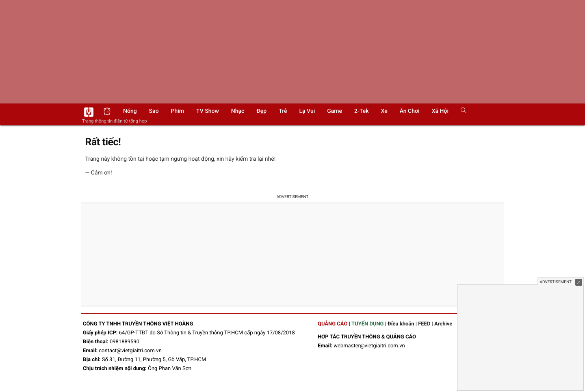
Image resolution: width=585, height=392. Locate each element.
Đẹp (261, 111)
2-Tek (361, 111)
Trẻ (283, 111)
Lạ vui (307, 111)
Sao (154, 111)
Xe (384, 111)
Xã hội (440, 111)
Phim (178, 111)
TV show (208, 111)
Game (335, 111)
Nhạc (238, 111)
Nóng (130, 111)
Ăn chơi (410, 111)
